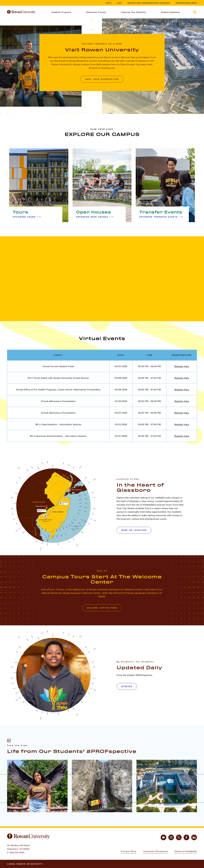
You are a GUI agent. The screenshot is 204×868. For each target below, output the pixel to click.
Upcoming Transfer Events (161, 217)
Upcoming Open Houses (95, 217)
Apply (109, 3)
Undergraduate (150, 3)
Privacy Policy (129, 851)
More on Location (134, 530)
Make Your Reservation (102, 79)
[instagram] (171, 837)
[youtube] (163, 837)
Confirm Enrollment (186, 3)
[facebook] (186, 837)
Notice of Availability (186, 851)
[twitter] (179, 837)
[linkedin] (194, 837)
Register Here (182, 366)
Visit (120, 3)
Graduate (165, 3)
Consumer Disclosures (156, 851)
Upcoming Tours (27, 217)
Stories (127, 686)
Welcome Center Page (102, 608)
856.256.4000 (17, 852)
